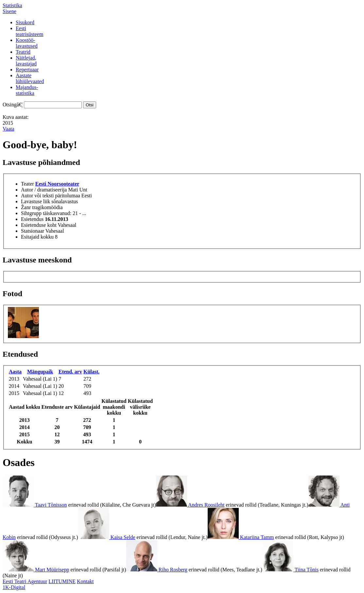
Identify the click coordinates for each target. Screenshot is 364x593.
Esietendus (32, 219)
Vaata (9, 129)
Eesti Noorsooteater (57, 184)
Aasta (15, 372)
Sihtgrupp (31, 213)
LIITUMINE (62, 581)
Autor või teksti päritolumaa (51, 196)
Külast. (91, 372)
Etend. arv (70, 372)
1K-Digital (14, 587)
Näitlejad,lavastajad (26, 61)
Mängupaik (40, 372)
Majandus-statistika (27, 90)
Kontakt (85, 581)
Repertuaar (27, 70)
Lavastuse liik (35, 201)
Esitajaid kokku (37, 237)
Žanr (26, 207)
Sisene (9, 11)
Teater (27, 184)
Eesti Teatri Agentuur (25, 581)
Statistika (12, 5)
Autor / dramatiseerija (44, 190)
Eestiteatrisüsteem (29, 31)
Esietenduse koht (39, 225)
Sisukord (25, 22)
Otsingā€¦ (13, 105)
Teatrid (23, 52)
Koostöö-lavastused (27, 43)
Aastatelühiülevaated (30, 78)
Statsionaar (33, 231)
